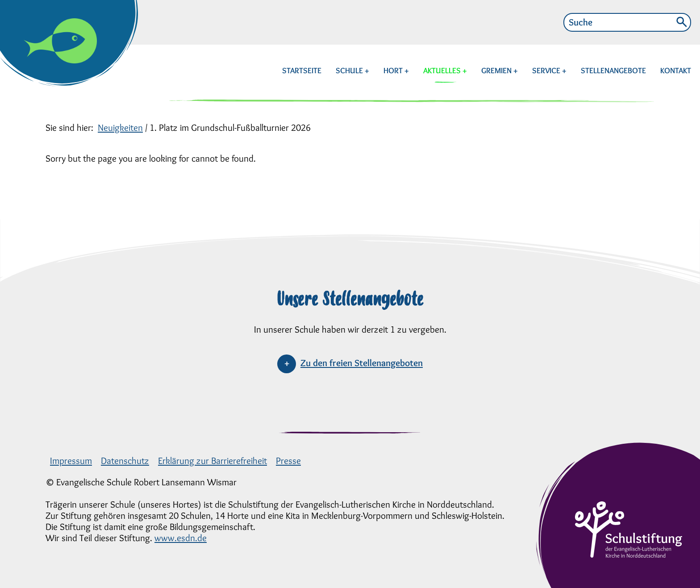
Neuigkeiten (120, 127)
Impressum (71, 461)
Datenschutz (125, 461)
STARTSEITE (302, 71)
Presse (288, 461)
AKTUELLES (443, 71)
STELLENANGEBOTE (613, 71)
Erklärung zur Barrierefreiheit (212, 461)
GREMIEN (497, 71)
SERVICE (547, 71)
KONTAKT (676, 71)
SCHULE (350, 71)
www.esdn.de (181, 538)
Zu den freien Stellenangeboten (362, 363)
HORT (394, 71)
